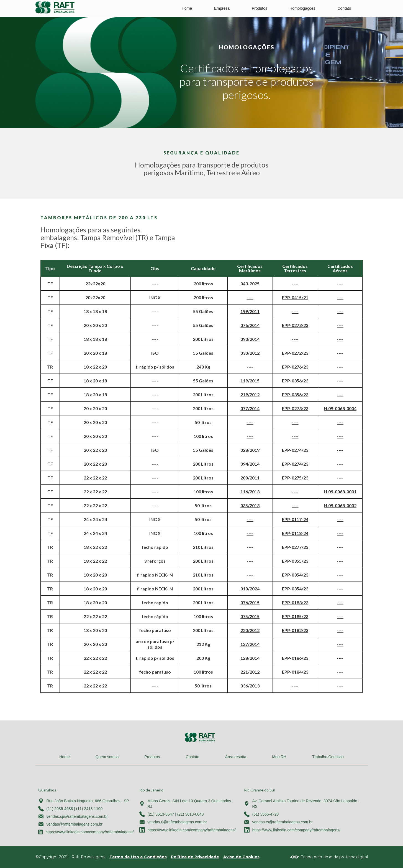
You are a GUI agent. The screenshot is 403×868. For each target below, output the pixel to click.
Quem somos (107, 757)
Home (187, 8)
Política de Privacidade (195, 857)
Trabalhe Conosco (328, 757)
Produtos (260, 8)
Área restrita (236, 757)
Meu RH (279, 757)
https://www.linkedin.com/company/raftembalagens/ (89, 832)
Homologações (302, 8)
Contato (344, 8)
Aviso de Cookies (241, 857)
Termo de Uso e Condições (138, 857)
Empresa (222, 8)
